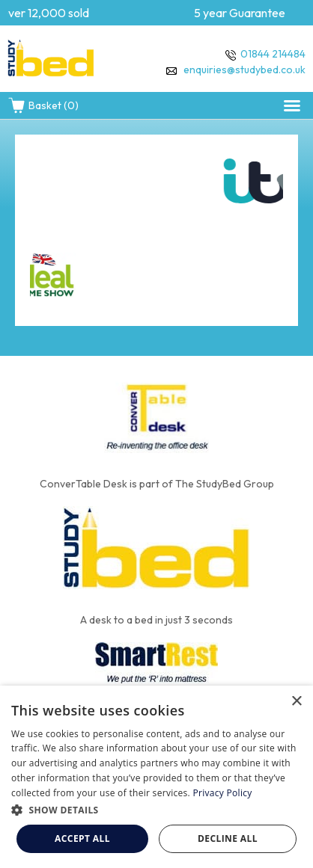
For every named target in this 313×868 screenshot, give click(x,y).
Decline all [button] (228, 838)
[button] (292, 105)
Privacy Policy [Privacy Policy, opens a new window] (222, 793)
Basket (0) (43, 105)
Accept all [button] (82, 838)
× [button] (296, 702)
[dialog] (156, 777)
